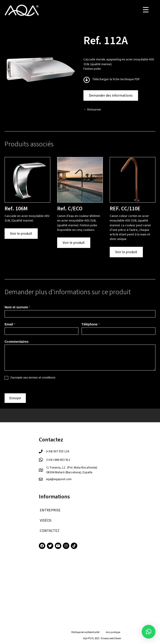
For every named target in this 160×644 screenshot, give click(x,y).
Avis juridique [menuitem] (113, 632)
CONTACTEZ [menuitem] (50, 531)
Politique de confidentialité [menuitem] (85, 632)
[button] (149, 632)
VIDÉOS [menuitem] (46, 520)
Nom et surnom (17, 307)
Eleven (118, 638)
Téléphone (91, 324)
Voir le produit (21, 234)
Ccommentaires (17, 342)
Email (10, 324)
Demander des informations (111, 95)
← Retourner (92, 110)
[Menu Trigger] (146, 10)
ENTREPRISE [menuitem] (50, 510)
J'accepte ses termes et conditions (30, 378)
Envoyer (15, 398)
